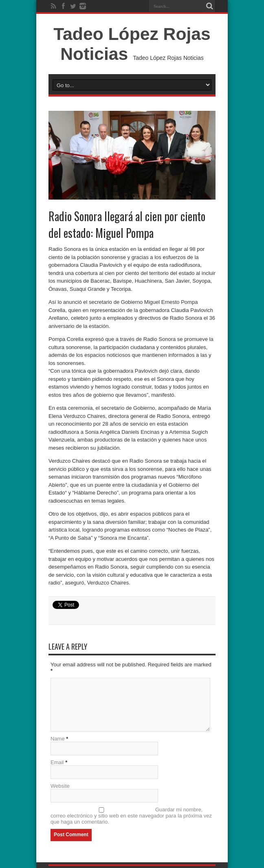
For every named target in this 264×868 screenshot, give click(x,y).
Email (57, 762)
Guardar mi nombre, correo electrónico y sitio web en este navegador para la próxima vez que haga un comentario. (131, 816)
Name (58, 739)
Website (60, 786)
